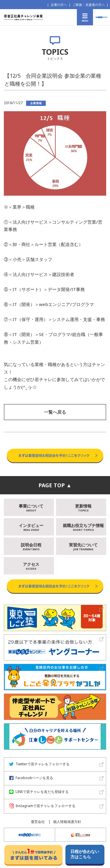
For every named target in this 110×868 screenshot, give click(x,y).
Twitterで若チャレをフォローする (39, 764)
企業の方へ (59, 5)
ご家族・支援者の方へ (89, 5)
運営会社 (38, 822)
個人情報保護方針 (67, 822)
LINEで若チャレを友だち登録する (39, 792)
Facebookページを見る (31, 778)
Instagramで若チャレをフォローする (42, 806)
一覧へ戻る (55, 412)
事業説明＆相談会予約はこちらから (55, 443)
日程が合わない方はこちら (85, 854)
